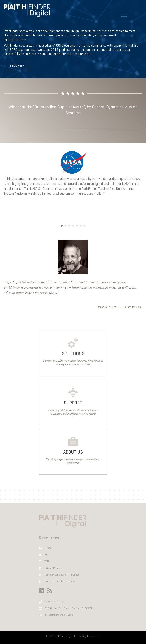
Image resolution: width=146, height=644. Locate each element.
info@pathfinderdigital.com (59, 615)
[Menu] (124, 17)
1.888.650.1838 (54, 602)
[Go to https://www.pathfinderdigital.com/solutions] (73, 353)
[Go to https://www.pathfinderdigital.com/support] (73, 402)
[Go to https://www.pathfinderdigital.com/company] (73, 452)
